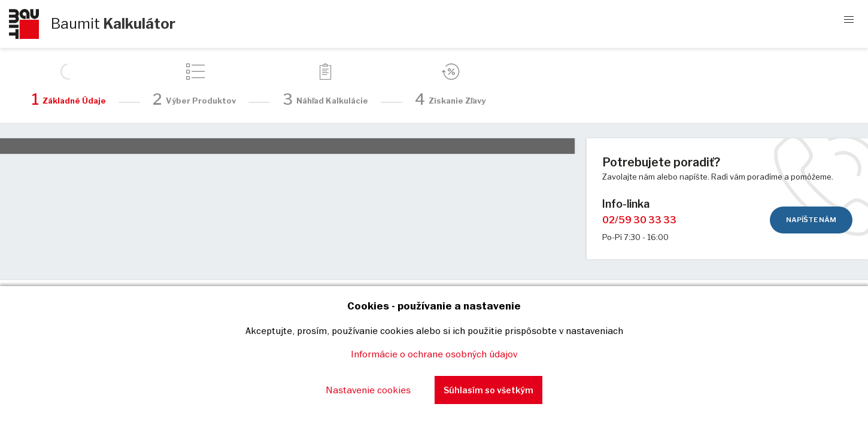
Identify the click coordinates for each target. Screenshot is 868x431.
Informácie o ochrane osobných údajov (434, 354)
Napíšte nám (811, 220)
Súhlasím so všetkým (488, 390)
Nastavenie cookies (368, 390)
